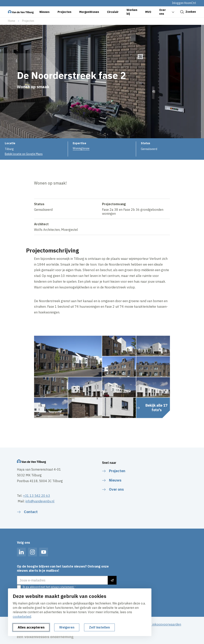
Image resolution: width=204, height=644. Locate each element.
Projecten (28, 21)
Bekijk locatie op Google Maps (24, 154)
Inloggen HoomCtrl (184, 3)
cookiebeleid (22, 617)
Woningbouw (81, 148)
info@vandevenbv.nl (40, 501)
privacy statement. (63, 587)
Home (12, 21)
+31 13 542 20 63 (37, 496)
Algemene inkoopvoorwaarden (159, 624)
